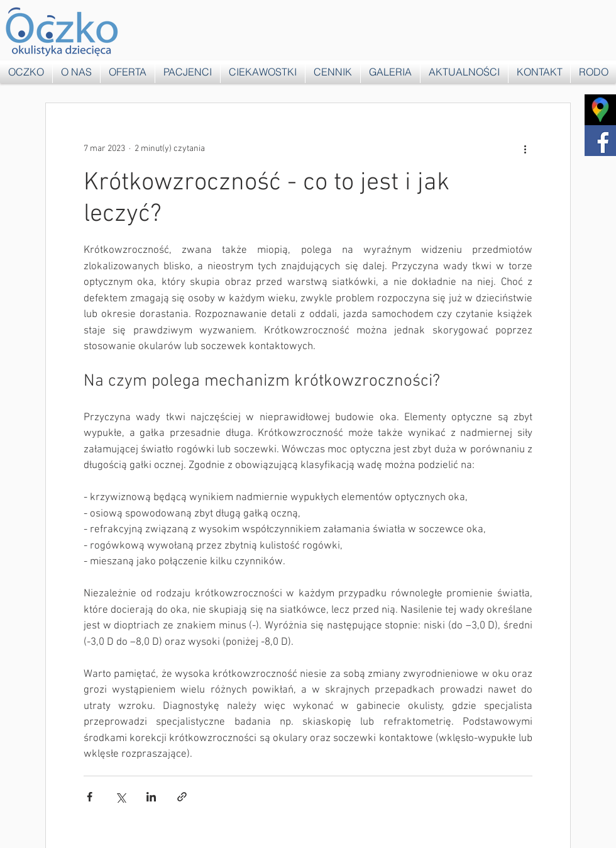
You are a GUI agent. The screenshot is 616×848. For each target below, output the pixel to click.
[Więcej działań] (525, 148)
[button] (128, 72)
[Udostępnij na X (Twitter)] (120, 797)
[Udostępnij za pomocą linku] (182, 797)
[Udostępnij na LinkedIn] (151, 797)
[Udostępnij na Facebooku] (90, 797)
